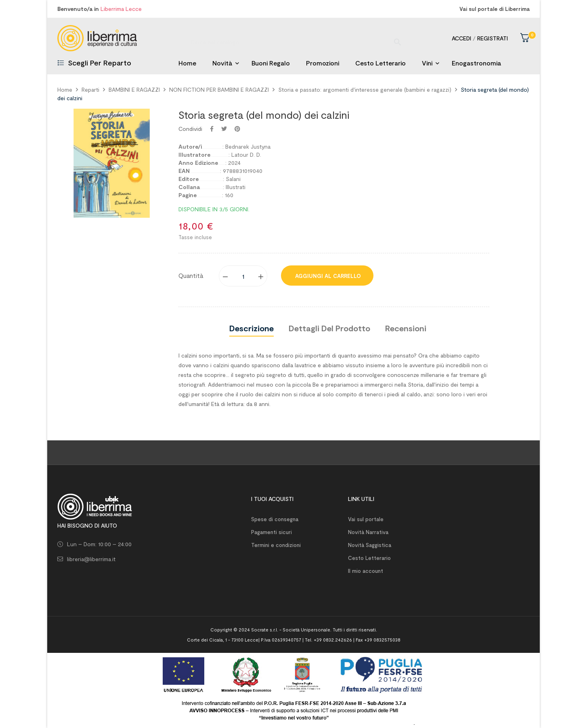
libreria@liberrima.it (91, 559)
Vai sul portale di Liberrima (495, 9)
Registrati (493, 38)
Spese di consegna (275, 519)
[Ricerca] (293, 38)
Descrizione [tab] (252, 328)
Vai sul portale (366, 519)
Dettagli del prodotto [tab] (329, 328)
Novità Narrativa (368, 532)
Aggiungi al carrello (327, 276)
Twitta (224, 129)
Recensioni (406, 328)
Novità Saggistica (370, 545)
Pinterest (237, 129)
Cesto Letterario (369, 558)
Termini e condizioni (276, 545)
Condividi (212, 129)
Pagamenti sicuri (271, 532)
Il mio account (366, 571)
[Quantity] (243, 276)
